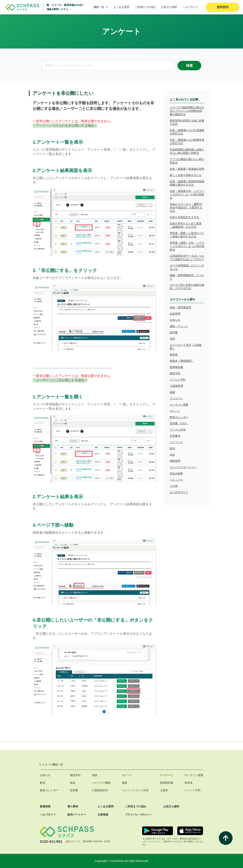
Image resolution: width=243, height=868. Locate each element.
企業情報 (103, 815)
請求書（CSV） (179, 423)
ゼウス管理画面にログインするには (187, 267)
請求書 (174, 332)
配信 (172, 448)
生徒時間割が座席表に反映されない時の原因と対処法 (187, 151)
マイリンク (176, 442)
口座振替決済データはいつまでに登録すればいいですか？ (187, 258)
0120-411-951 (51, 842)
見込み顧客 (176, 473)
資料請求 (223, 7)
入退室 (164, 790)
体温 (73, 783)
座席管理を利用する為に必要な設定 (187, 122)
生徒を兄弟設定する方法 (184, 217)
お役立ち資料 (169, 7)
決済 (172, 339)
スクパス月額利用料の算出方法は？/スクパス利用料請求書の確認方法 (187, 111)
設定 (172, 455)
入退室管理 (176, 386)
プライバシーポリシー (138, 815)
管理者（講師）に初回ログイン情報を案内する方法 (187, 235)
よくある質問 (121, 7)
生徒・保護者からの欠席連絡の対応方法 (187, 132)
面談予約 (175, 373)
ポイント (175, 411)
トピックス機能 (101, 783)
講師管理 (175, 461)
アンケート (176, 398)
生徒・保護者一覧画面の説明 (187, 169)
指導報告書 (176, 367)
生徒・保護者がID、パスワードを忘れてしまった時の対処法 (187, 194)
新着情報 (45, 806)
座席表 (174, 355)
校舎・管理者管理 (180, 307)
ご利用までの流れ (145, 7)
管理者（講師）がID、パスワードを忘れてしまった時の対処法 (187, 246)
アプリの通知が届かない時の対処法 (187, 161)
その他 (174, 486)
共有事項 (175, 436)
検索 (189, 66)
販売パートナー (77, 815)
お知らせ (175, 320)
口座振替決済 (100, 790)
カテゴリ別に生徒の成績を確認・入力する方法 (187, 287)
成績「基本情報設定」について (187, 277)
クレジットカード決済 (135, 790)
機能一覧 (101, 7)
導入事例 (73, 806)
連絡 (125, 783)
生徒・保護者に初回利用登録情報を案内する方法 (187, 183)
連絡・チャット (179, 326)
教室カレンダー (179, 417)
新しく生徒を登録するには (186, 175)
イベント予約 (178, 380)
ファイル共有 (178, 430)
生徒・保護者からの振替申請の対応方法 (187, 142)
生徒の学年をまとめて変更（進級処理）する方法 (186, 225)
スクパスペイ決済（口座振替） (186, 347)
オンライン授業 (179, 405)
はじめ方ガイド (179, 492)
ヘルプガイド (190, 7)
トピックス (176, 480)
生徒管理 (175, 314)
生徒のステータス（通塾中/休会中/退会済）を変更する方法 (186, 208)
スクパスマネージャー (183, 467)
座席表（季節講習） (182, 361)
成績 (172, 392)
